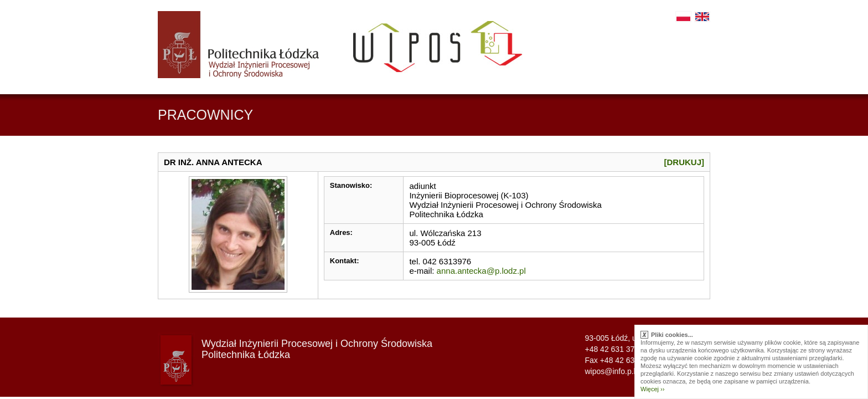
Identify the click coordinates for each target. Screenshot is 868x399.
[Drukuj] (684, 162)
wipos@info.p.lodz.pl (620, 371)
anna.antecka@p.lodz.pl (481, 271)
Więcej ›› (652, 389)
